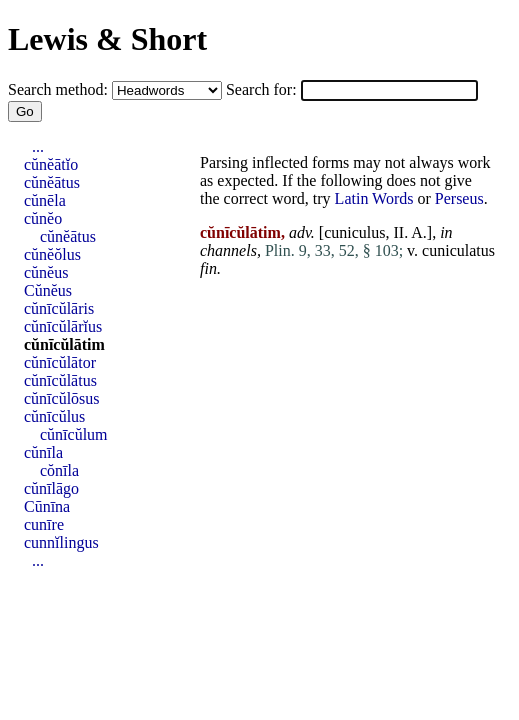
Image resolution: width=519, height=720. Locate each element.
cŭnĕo (43, 218)
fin (208, 268)
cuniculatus (458, 250)
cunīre (44, 524)
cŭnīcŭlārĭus (63, 326)
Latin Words (374, 198)
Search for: (263, 89)
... (38, 146)
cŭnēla (45, 200)
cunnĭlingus (61, 542)
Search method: (60, 89)
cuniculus (354, 232)
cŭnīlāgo (51, 488)
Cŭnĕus (48, 290)
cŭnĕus (46, 272)
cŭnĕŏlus (52, 254)
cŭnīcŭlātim (64, 344)
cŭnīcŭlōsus (62, 398)
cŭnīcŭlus (54, 416)
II (398, 232)
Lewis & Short (107, 39)
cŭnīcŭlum (74, 434)
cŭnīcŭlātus (60, 380)
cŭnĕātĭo (51, 164)
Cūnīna (47, 506)
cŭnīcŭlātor (60, 362)
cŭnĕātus (52, 182)
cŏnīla (59, 470)
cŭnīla (43, 452)
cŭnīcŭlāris (59, 308)
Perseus (459, 198)
